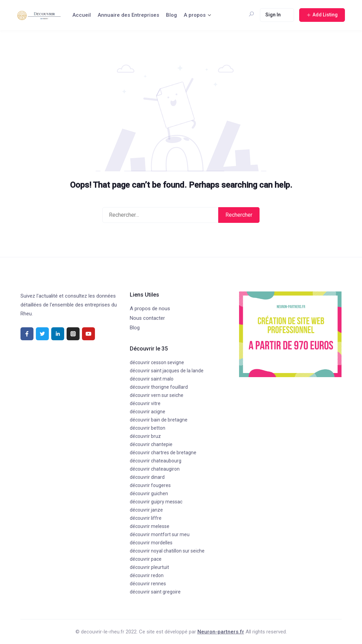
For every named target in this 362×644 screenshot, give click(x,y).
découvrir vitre (145, 403)
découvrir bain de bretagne (159, 420)
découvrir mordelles (151, 543)
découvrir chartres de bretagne (163, 453)
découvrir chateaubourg (156, 461)
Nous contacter (147, 318)
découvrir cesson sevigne (157, 362)
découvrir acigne (148, 412)
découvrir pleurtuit (149, 567)
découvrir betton (148, 428)
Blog (171, 15)
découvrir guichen (149, 493)
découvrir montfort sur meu (160, 534)
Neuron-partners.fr (221, 632)
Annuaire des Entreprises (128, 15)
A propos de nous (150, 309)
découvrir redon (147, 575)
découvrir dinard (147, 477)
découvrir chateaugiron (155, 469)
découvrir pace (146, 559)
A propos (195, 15)
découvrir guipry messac (156, 502)
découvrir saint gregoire (155, 592)
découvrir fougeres (150, 485)
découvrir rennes (148, 584)
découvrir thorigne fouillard (159, 387)
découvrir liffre (146, 518)
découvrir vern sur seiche (157, 395)
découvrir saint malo (152, 379)
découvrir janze (146, 510)
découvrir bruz (145, 436)
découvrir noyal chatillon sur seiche (167, 551)
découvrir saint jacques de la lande (167, 371)
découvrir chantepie (151, 444)
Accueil (82, 15)
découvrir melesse (150, 526)
